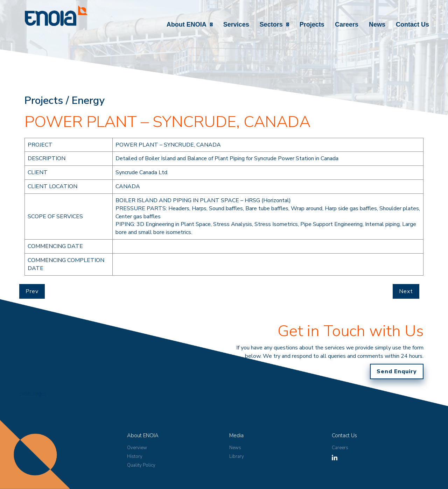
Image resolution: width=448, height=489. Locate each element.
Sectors (271, 24)
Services (236, 24)
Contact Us (412, 24)
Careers (347, 24)
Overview (137, 448)
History (135, 456)
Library (237, 456)
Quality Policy (141, 465)
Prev (32, 291)
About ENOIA (187, 24)
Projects (312, 24)
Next (406, 291)
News (377, 24)
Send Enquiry (397, 371)
